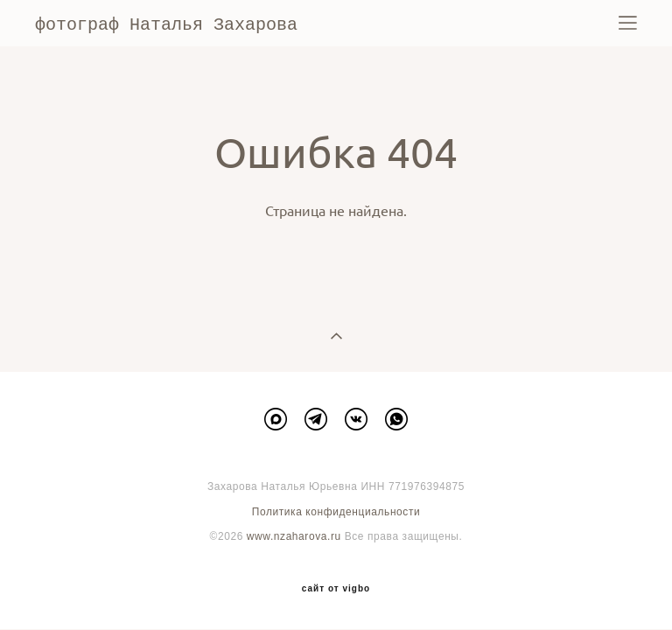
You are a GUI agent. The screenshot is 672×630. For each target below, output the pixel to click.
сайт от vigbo (336, 588)
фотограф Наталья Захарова (166, 24)
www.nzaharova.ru (294, 535)
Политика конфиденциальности (336, 511)
